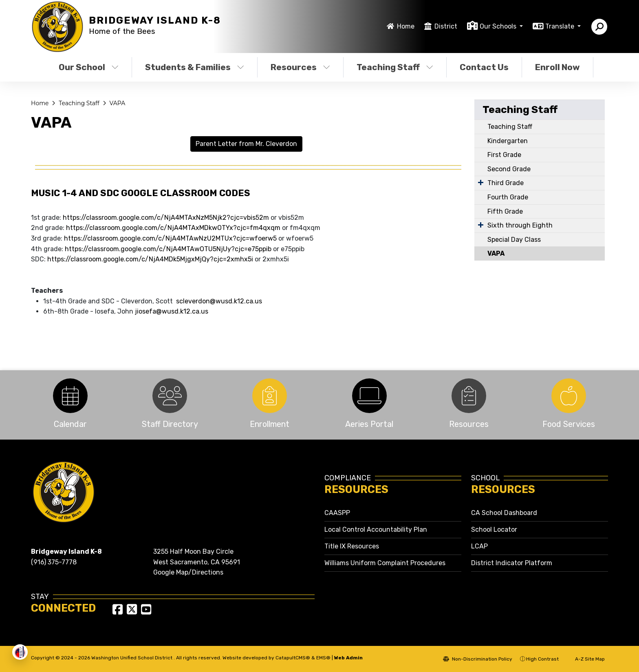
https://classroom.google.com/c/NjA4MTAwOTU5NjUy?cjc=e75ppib (168, 249)
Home (406, 26)
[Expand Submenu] (481, 182)
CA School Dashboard (504, 513)
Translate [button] (561, 26)
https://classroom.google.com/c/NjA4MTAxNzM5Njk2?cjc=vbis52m (165, 218)
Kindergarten (508, 141)
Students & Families (195, 67)
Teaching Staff (395, 67)
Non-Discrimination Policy (478, 659)
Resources (300, 67)
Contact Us (484, 67)
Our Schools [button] (499, 26)
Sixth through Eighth (520, 225)
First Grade (504, 155)
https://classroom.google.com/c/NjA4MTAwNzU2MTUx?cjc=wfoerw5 (170, 238)
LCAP (479, 546)
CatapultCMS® (293, 658)
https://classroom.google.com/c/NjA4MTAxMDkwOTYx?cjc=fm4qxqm (173, 228)
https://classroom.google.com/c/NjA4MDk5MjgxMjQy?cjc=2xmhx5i (150, 259)
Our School (89, 67)
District (446, 26)
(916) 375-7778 (54, 562)
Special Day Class (514, 240)
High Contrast (542, 659)
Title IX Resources (352, 546)
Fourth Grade (508, 197)
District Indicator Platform (512, 563)
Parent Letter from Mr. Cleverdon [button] (246, 144)
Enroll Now (557, 67)
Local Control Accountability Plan (376, 529)
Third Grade (506, 183)
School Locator (494, 529)
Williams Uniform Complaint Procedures (385, 563)
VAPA (117, 103)
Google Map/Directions (188, 572)
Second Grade (509, 169)
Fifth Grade (505, 211)
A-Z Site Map (586, 659)
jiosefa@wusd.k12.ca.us (172, 311)
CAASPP (337, 513)
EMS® (323, 658)
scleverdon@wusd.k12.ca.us (219, 301)
